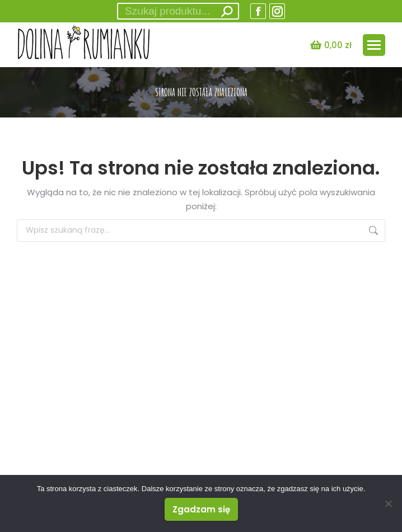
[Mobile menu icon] (374, 45)
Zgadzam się (201, 509)
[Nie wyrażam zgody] (388, 503)
